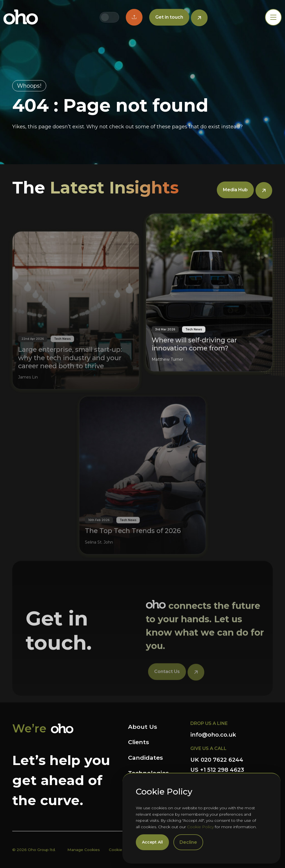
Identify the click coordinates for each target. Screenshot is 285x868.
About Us (142, 727)
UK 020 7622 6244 (217, 760)
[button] (134, 17)
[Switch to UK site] (105, 17)
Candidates (145, 758)
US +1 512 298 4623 (217, 770)
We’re (29, 728)
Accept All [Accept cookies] (152, 842)
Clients (138, 742)
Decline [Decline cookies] (188, 842)
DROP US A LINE (209, 723)
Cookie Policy (200, 827)
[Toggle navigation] (273, 17)
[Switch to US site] (114, 17)
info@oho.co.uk (213, 735)
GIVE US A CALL (208, 748)
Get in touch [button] (169, 17)
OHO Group (21, 17)
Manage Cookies (84, 850)
